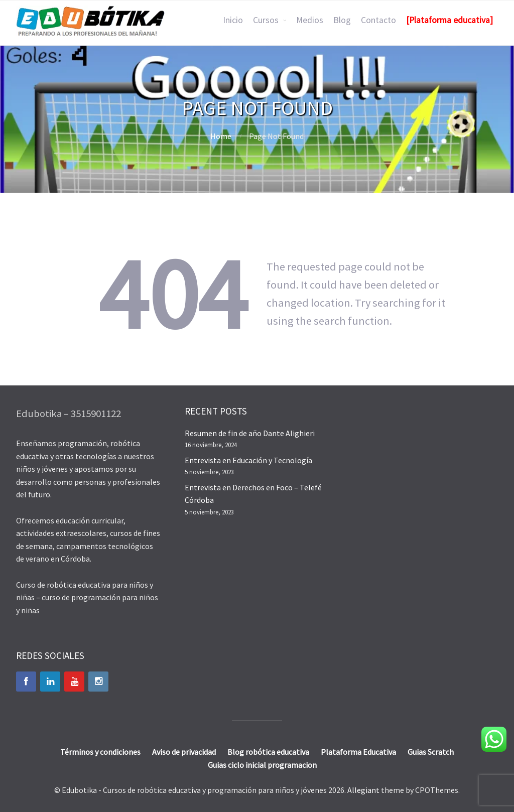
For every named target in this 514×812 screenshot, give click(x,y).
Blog (342, 20)
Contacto (378, 20)
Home (221, 136)
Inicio (233, 20)
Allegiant (363, 790)
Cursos (266, 20)
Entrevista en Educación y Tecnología (248, 460)
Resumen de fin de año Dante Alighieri (250, 433)
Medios (310, 20)
